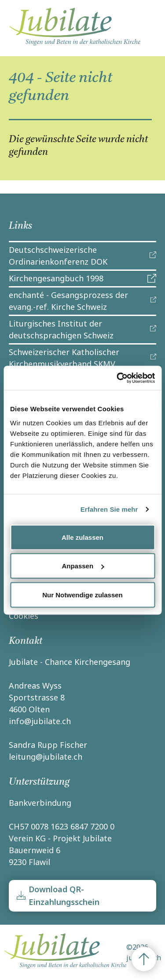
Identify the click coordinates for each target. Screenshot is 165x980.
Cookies (24, 616)
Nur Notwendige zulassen (82, 594)
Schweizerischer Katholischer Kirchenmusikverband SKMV (64, 358)
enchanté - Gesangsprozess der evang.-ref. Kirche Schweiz (68, 301)
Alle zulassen (82, 537)
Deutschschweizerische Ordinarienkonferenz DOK (58, 256)
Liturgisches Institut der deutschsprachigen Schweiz (61, 329)
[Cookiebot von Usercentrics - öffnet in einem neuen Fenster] (117, 378)
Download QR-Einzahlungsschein (64, 896)
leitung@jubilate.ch (46, 757)
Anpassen (83, 566)
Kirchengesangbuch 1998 (56, 278)
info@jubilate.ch (40, 721)
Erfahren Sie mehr (109, 509)
